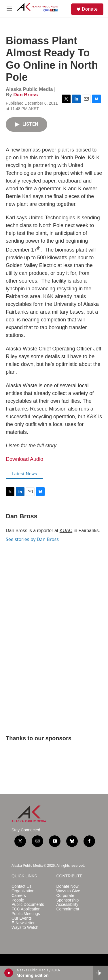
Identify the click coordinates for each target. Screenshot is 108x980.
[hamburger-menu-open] (9, 9)
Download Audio (24, 459)
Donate (90, 9)
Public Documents (28, 905)
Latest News (24, 474)
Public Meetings (26, 914)
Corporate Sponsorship (68, 898)
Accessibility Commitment (68, 907)
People (18, 900)
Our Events (22, 918)
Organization (23, 891)
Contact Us (21, 886)
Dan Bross (25, 95)
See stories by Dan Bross (32, 539)
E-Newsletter (23, 923)
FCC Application (26, 909)
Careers (19, 896)
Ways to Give (68, 891)
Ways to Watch (25, 928)
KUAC (66, 531)
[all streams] (100, 973)
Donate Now (68, 886)
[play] (9, 973)
